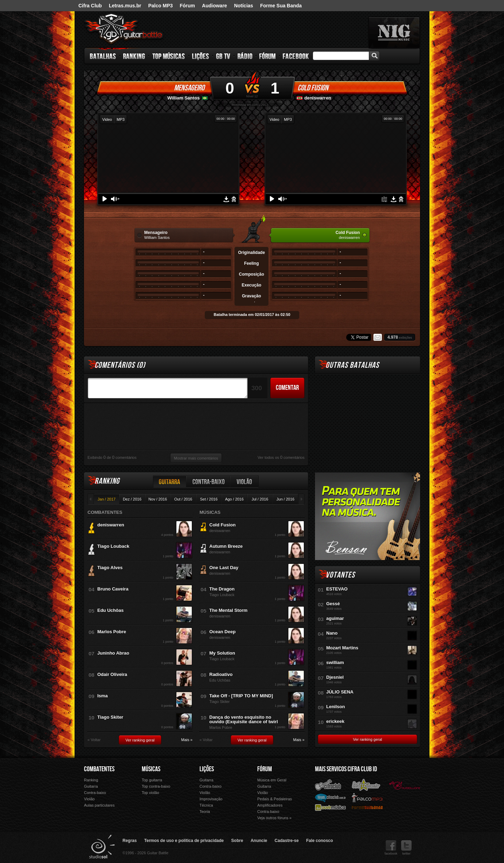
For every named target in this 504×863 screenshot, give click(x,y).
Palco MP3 (160, 6)
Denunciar (234, 199)
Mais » (187, 740)
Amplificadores (270, 805)
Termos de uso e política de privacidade (184, 841)
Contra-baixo (209, 481)
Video (107, 119)
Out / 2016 (183, 499)
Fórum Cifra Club (330, 798)
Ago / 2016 (234, 499)
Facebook (296, 56)
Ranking (134, 56)
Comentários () (120, 365)
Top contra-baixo (156, 786)
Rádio (245, 56)
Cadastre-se (287, 841)
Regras (130, 841)
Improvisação (211, 799)
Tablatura (384, 199)
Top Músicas (169, 56)
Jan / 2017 (107, 499)
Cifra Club (90, 6)
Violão (245, 481)
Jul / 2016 (260, 499)
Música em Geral (272, 780)
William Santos (183, 98)
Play (105, 199)
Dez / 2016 (132, 499)
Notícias (244, 6)
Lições (201, 56)
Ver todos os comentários (281, 457)
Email (378, 337)
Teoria (205, 812)
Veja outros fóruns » (274, 818)
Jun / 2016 (285, 499)
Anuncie (259, 841)
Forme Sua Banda (281, 6)
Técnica (206, 805)
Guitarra (170, 481)
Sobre (237, 841)
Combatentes (99, 769)
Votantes (340, 575)
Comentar (287, 388)
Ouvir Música (330, 807)
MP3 (121, 119)
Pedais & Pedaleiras (275, 799)
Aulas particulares (99, 805)
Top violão (150, 793)
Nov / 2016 (158, 499)
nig (394, 33)
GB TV (223, 56)
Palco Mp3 (367, 797)
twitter (406, 848)
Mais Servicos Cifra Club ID (346, 769)
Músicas (151, 769)
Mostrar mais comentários (196, 458)
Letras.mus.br (125, 6)
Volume (115, 199)
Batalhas (103, 56)
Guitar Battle (124, 29)
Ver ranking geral (140, 740)
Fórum (188, 6)
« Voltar (94, 740)
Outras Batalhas (352, 365)
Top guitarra (152, 780)
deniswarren (318, 98)
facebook (391, 848)
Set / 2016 (209, 499)
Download (226, 199)
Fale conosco (320, 841)
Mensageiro (189, 88)
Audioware (215, 6)
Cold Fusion (313, 88)
